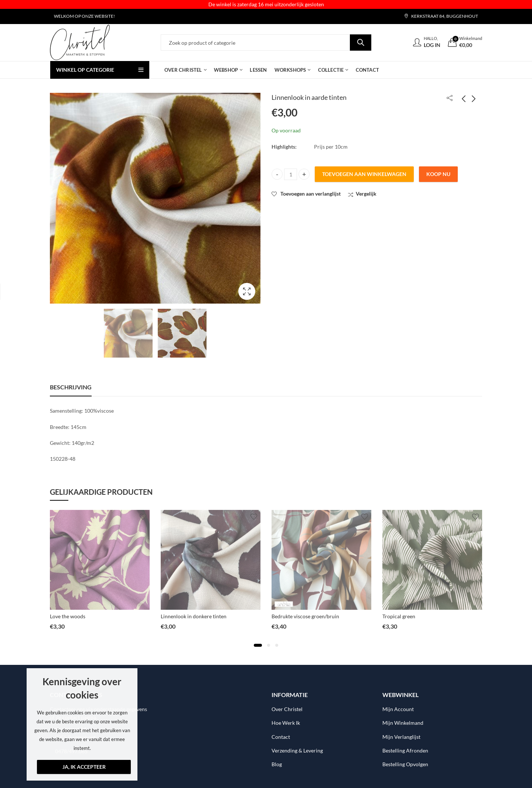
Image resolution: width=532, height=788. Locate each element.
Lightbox (247, 291)
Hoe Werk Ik (286, 723)
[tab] (71, 387)
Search (361, 43)
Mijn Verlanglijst (401, 737)
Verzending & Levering (297, 750)
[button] (258, 645)
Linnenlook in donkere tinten (194, 616)
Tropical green (399, 616)
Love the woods (68, 616)
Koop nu (438, 174)
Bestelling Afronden (405, 750)
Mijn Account (398, 709)
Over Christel (287, 709)
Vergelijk (366, 194)
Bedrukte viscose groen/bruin (305, 616)
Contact (281, 737)
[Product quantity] (291, 174)
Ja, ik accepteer (84, 767)
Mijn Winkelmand (403, 723)
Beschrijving (71, 387)
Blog (277, 764)
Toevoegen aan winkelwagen (364, 174)
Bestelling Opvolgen (405, 764)
